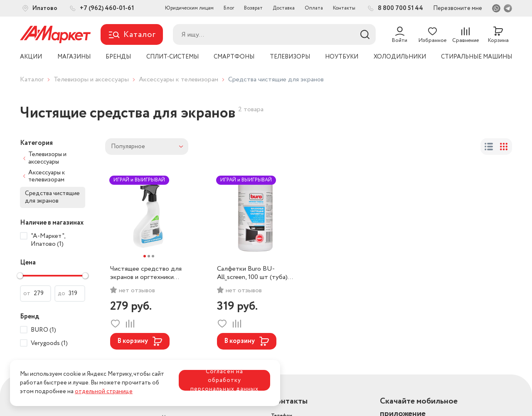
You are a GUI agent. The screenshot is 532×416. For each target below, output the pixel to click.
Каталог (32, 80)
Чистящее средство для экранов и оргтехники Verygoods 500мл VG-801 (147, 273)
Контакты (344, 8)
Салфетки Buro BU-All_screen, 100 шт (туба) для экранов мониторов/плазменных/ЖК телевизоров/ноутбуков (253, 273)
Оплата (314, 8)
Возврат (253, 8)
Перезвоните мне (458, 8)
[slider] (20, 276)
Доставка (284, 8)
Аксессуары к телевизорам (179, 80)
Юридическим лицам (189, 8)
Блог (229, 8)
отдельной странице (104, 392)
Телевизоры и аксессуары (91, 80)
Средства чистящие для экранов (52, 197)
